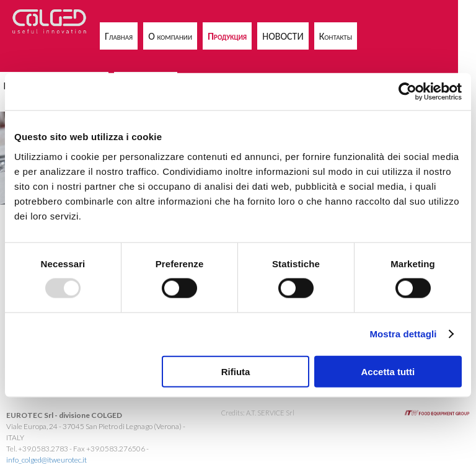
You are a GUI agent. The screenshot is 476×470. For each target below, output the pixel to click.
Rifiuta (236, 371)
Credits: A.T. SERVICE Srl (258, 413)
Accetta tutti (388, 371)
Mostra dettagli (403, 334)
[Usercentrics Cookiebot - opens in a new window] (408, 92)
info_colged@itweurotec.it (46, 460)
